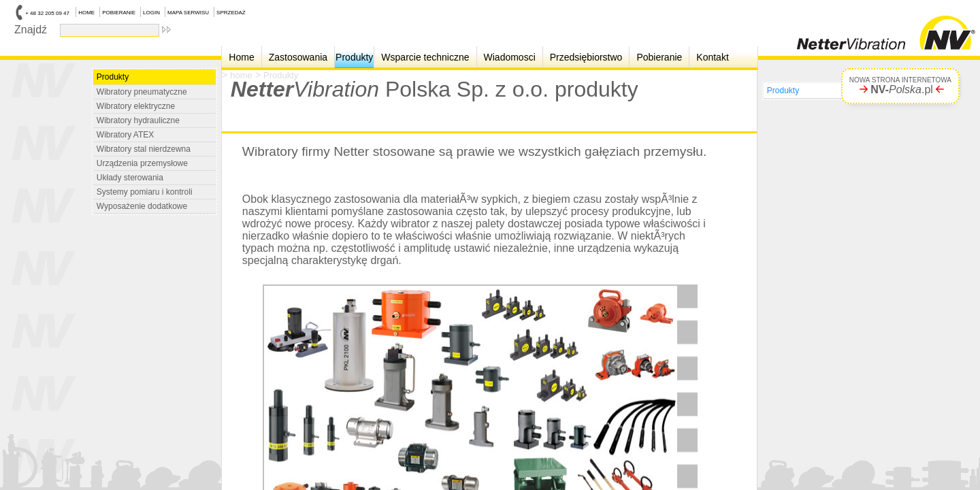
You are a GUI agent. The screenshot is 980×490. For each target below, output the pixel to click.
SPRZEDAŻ (231, 13)
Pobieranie (659, 57)
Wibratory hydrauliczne (138, 120)
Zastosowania (298, 57)
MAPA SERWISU (188, 13)
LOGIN (151, 13)
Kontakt (712, 57)
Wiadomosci (510, 57)
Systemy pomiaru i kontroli (145, 192)
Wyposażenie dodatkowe (142, 206)
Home (241, 57)
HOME (86, 13)
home (241, 75)
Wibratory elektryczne (136, 106)
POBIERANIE (119, 13)
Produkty (354, 57)
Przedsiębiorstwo (586, 57)
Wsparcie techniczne (425, 57)
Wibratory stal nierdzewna (144, 149)
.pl (902, 89)
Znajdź (34, 29)
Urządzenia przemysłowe (142, 163)
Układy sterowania (130, 178)
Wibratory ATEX (125, 135)
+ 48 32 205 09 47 (47, 13)
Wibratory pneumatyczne (142, 92)
